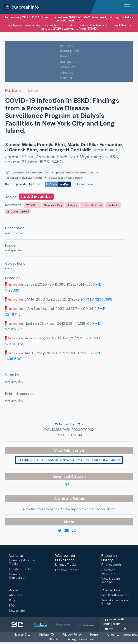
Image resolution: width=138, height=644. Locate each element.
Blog (12, 600)
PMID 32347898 (99, 299)
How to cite (17, 611)
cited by (67, 72)
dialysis (72, 205)
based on (68, 67)
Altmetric (63, 498)
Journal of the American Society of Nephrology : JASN (69, 460)
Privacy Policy (72, 635)
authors (67, 45)
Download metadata (108, 572)
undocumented (18, 211)
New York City (53, 205)
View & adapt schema (111, 580)
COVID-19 (33, 205)
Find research (111, 565)
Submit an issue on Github (115, 602)
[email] (69, 531)
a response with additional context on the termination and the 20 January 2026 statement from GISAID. (81, 27)
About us (15, 595)
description (69, 51)
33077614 (74, 435)
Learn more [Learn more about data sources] (85, 184)
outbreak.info (21, 7)
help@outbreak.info (115, 595)
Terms (94, 635)
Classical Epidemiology (36, 197)
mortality (113, 205)
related (66, 78)
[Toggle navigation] (127, 6)
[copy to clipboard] (76, 531)
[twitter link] (61, 531)
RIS (67, 485)
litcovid (52, 184)
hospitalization (92, 205)
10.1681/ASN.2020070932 (73, 430)
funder (65, 56)
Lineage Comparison (18, 576)
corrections (70, 62)
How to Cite (22, 635)
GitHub (46, 635)
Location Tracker (21, 569)
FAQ (12, 605)
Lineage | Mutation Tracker (22, 562)
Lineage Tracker (67, 565)
